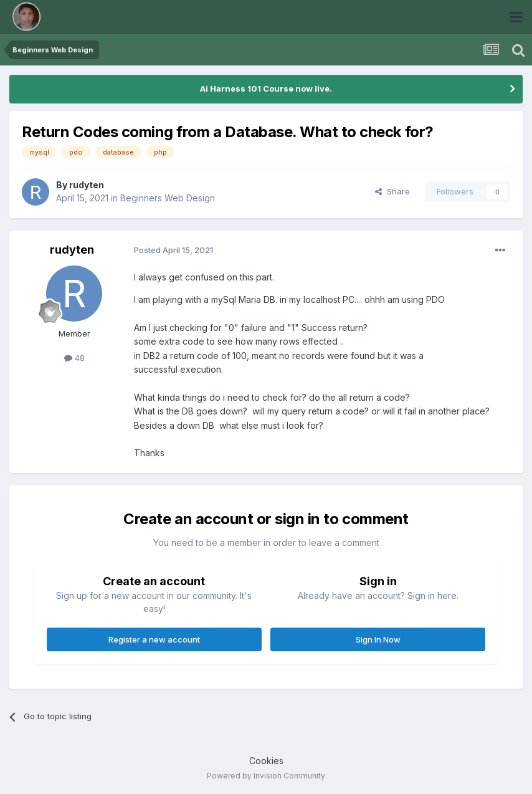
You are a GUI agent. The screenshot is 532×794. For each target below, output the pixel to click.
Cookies (266, 761)
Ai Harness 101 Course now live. (266, 88)
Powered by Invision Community (266, 776)
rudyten (87, 185)
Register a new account (154, 639)
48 (74, 358)
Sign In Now (378, 639)
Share (392, 191)
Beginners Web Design (168, 198)
